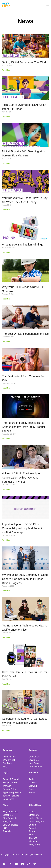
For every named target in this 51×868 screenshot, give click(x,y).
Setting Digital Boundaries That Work (24, 62)
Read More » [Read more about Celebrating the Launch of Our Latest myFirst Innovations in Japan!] (7, 731)
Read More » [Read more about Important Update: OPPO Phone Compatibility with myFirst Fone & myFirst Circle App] (7, 540)
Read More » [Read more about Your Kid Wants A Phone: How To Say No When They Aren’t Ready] (7, 210)
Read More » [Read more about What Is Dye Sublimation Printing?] (7, 252)
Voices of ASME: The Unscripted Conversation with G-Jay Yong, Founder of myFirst (22, 478)
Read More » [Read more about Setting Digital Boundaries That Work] (7, 70)
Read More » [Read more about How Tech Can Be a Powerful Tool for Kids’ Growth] (7, 684)
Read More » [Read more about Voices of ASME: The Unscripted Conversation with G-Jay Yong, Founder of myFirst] (7, 489)
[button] (48, 5)
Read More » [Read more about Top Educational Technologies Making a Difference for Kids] (7, 637)
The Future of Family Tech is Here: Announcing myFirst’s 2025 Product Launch (23, 427)
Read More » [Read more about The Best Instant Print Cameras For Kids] (7, 388)
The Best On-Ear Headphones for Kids (25, 334)
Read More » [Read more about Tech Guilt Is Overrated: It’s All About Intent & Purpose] (7, 117)
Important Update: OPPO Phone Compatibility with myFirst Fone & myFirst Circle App (22, 528)
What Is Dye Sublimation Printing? (23, 245)
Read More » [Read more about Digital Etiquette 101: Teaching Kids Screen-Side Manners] (7, 163)
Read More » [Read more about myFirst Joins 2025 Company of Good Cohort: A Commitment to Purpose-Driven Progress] (7, 591)
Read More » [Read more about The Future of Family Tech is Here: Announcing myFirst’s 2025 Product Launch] (7, 439)
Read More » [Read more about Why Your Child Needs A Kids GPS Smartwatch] (7, 299)
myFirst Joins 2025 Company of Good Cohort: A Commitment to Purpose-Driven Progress (25, 579)
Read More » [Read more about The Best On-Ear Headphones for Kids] (7, 341)
